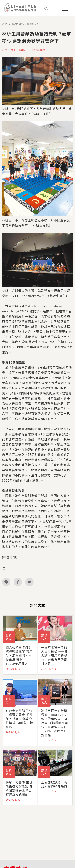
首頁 (5, 24)
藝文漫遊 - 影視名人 (26, 24)
